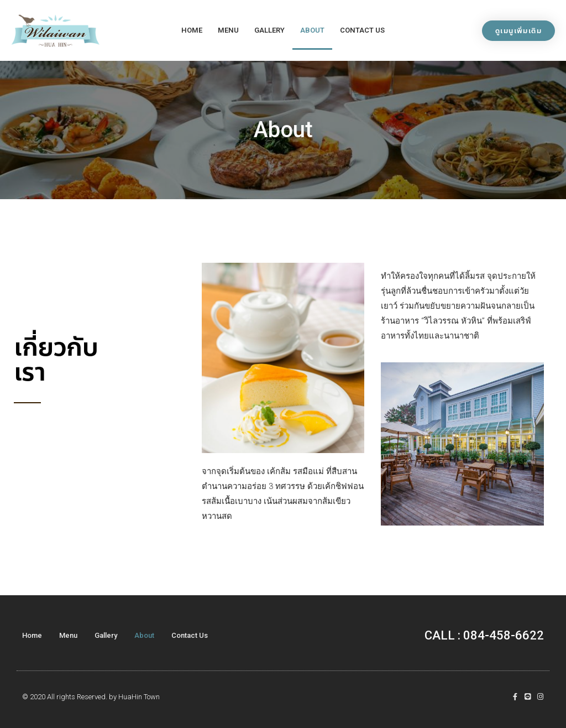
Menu (228, 30)
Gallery (269, 30)
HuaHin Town (139, 697)
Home (192, 30)
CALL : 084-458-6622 (484, 635)
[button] (518, 31)
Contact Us (362, 30)
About (312, 30)
